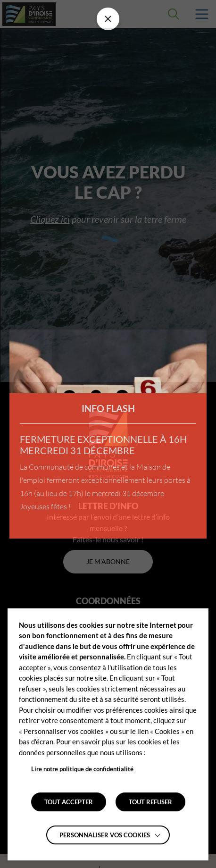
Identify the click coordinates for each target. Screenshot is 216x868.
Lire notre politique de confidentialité (82, 769)
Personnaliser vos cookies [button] (105, 835)
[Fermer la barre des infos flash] (108, 19)
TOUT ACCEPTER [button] (69, 802)
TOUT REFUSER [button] (150, 802)
